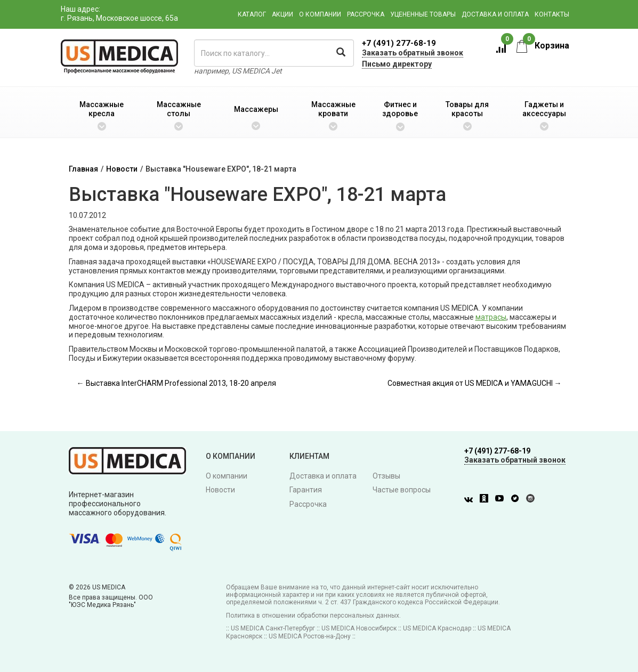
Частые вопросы (402, 490)
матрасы (491, 317)
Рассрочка (366, 14)
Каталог (252, 14)
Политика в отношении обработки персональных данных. (313, 616)
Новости (122, 169)
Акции (282, 14)
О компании (320, 14)
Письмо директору (397, 64)
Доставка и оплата (495, 14)
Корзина (543, 46)
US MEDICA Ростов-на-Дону (310, 636)
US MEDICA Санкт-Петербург (273, 628)
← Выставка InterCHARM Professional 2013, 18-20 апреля (176, 383)
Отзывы (386, 476)
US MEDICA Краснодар (437, 628)
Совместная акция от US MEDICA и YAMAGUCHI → (475, 383)
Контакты (552, 14)
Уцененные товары (423, 14)
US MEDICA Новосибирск (359, 628)
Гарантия (306, 490)
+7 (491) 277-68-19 (399, 43)
